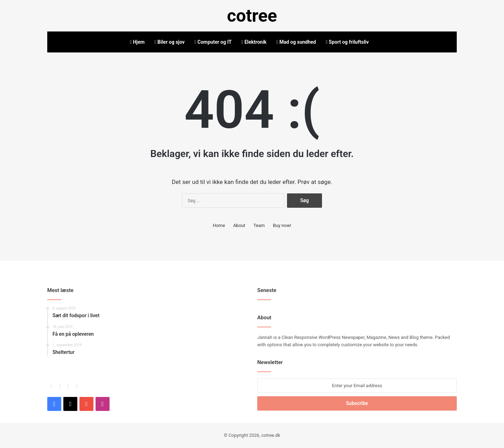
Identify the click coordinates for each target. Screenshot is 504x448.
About (239, 225)
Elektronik (254, 42)
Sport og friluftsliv (347, 42)
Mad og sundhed (296, 42)
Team (259, 225)
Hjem (137, 42)
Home (219, 225)
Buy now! (282, 225)
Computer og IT (213, 42)
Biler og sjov (169, 42)
